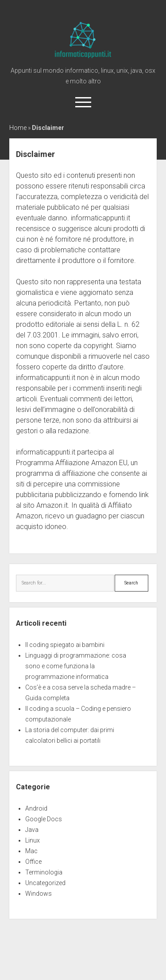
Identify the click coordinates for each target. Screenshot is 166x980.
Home (18, 128)
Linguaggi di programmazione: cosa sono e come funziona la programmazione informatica (76, 666)
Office (33, 862)
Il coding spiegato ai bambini (65, 645)
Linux (33, 840)
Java (32, 830)
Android (36, 808)
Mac (31, 851)
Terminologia (44, 872)
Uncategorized (45, 883)
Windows (39, 894)
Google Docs (44, 819)
